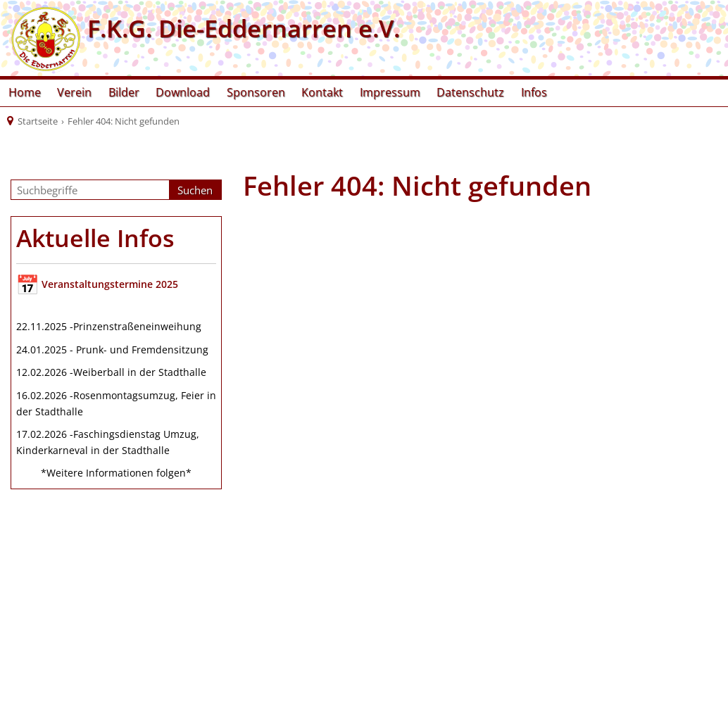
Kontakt (322, 92)
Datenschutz (470, 92)
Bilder (124, 92)
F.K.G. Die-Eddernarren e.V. (240, 28)
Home (25, 92)
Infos (534, 92)
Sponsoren (256, 92)
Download (183, 92)
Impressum (390, 92)
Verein (74, 92)
